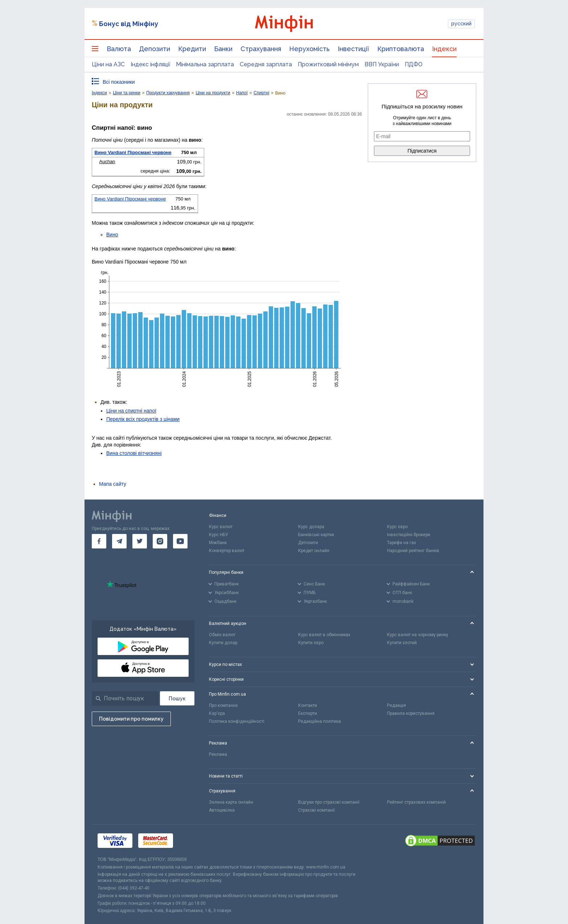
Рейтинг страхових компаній (416, 802)
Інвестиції (353, 49)
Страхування (261, 49)
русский (461, 24)
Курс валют (221, 527)
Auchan (107, 161)
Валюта (119, 49)
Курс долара (311, 527)
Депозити (155, 49)
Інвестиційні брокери (409, 535)
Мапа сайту (113, 484)
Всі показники (119, 82)
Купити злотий (402, 643)
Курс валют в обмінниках (324, 635)
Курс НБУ (219, 535)
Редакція (396, 705)
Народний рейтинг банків (413, 551)
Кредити (192, 49)
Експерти (308, 713)
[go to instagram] (160, 541)
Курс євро (397, 527)
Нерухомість (309, 49)
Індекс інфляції (150, 64)
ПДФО (414, 64)
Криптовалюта (401, 49)
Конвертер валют (227, 551)
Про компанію (223, 705)
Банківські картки (316, 535)
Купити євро (311, 643)
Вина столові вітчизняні (134, 453)
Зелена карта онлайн (231, 802)
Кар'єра (217, 713)
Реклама (218, 754)
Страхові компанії (316, 810)
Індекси (444, 49)
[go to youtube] (180, 541)
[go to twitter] (140, 541)
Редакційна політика (320, 721)
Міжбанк (218, 543)
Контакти (308, 705)
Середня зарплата (266, 64)
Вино (112, 235)
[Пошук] (177, 698)
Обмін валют (222, 635)
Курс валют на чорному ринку (418, 635)
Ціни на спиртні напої (131, 411)
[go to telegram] (119, 541)
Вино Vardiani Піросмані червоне (133, 152)
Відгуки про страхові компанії (329, 802)
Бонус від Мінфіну (129, 24)
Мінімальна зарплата (205, 64)
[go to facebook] (99, 541)
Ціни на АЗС (108, 64)
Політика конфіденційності (237, 721)
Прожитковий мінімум (328, 64)
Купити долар (223, 643)
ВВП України (382, 64)
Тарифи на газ (402, 543)
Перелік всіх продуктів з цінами (143, 419)
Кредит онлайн (314, 551)
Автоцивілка (222, 810)
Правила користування (411, 713)
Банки (223, 49)
